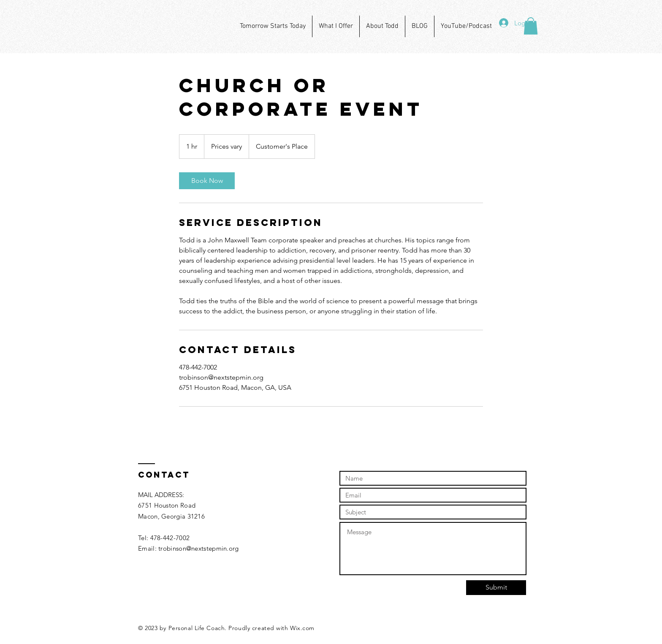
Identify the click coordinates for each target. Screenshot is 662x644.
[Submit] (496, 588)
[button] (531, 26)
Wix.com (302, 628)
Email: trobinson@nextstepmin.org (189, 548)
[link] (207, 181)
